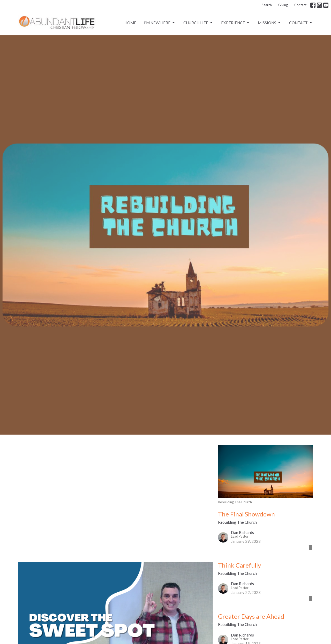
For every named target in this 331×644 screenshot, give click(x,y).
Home (130, 23)
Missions (270, 23)
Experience (236, 23)
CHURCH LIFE (198, 23)
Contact (300, 5)
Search (267, 5)
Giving (283, 5)
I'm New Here (160, 23)
